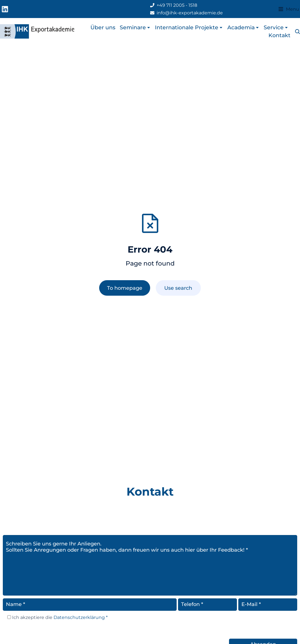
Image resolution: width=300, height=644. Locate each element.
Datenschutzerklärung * (80, 617)
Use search (178, 288)
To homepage (125, 288)
